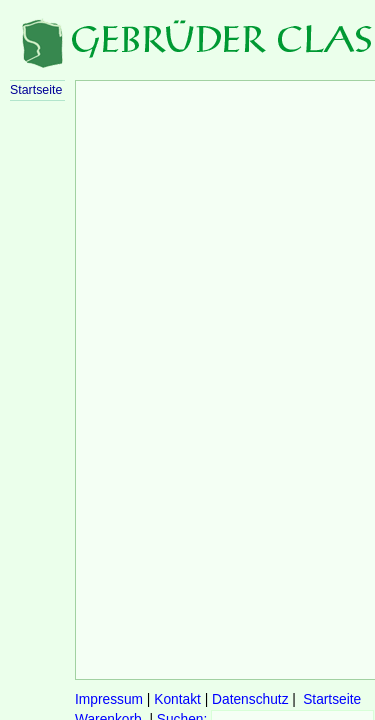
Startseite (332, 699)
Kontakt (177, 699)
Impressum (109, 699)
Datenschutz (250, 699)
